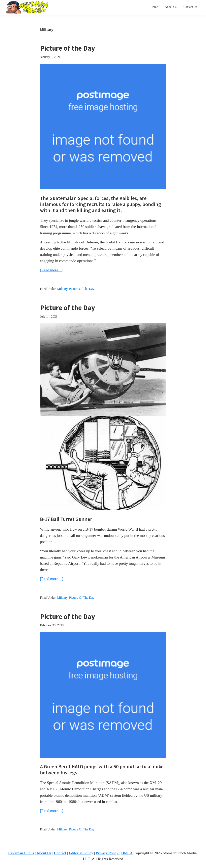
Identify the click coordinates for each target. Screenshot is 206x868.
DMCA (127, 853)
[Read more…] (52, 270)
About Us (44, 853)
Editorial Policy (81, 853)
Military (62, 289)
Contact (60, 853)
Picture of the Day (67, 48)
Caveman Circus (21, 853)
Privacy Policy (108, 853)
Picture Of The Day (82, 289)
